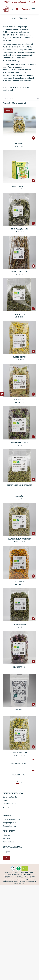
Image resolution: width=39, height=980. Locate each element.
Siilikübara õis (20, 667)
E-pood (6, 800)
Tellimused (7, 838)
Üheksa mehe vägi (19, 764)
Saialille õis (20, 582)
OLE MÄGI (19, 144)
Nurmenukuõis (19, 357)
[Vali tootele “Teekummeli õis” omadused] (33, 747)
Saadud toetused (10, 826)
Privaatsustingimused (11, 819)
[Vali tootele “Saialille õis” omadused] (33, 576)
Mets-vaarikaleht (20, 229)
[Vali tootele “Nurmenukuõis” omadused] (33, 351)
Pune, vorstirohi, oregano (20, 485)
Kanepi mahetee (19, 186)
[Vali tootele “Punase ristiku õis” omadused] (33, 437)
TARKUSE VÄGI (19, 710)
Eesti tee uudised (10, 804)
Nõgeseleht (20, 314)
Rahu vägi (20, 496)
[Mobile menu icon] (29, 9)
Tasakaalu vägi (19, 775)
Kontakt (6, 807)
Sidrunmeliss (19, 624)
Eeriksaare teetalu (10, 797)
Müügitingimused (10, 823)
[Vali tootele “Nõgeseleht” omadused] (33, 309)
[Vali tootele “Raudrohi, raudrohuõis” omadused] (33, 533)
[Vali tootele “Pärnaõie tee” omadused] (33, 394)
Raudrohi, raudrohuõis (19, 539)
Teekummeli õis (19, 753)
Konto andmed (9, 842)
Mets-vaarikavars (20, 272)
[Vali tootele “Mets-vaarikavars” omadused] (33, 266)
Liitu (7, 858)
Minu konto (7, 835)
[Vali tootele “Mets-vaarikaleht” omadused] (33, 223)
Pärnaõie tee (20, 400)
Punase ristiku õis (20, 443)
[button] (33, 138)
